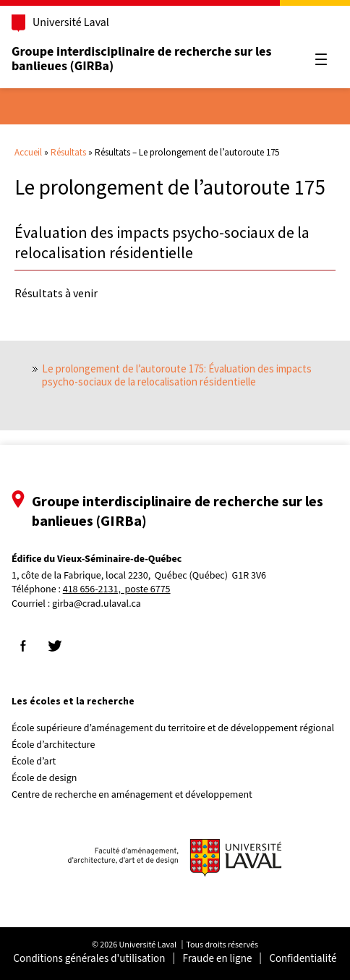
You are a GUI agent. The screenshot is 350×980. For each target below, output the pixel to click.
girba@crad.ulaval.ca (97, 604)
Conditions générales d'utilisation (90, 959)
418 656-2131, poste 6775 (117, 590)
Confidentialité (303, 959)
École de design (44, 778)
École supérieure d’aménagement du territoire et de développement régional (173, 728)
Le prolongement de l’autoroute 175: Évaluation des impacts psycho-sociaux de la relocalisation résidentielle (177, 375)
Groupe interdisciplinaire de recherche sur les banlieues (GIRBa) (141, 59)
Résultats (68, 152)
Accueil (28, 152)
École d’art (34, 762)
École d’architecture (54, 745)
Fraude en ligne (218, 959)
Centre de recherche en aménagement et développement (132, 795)
